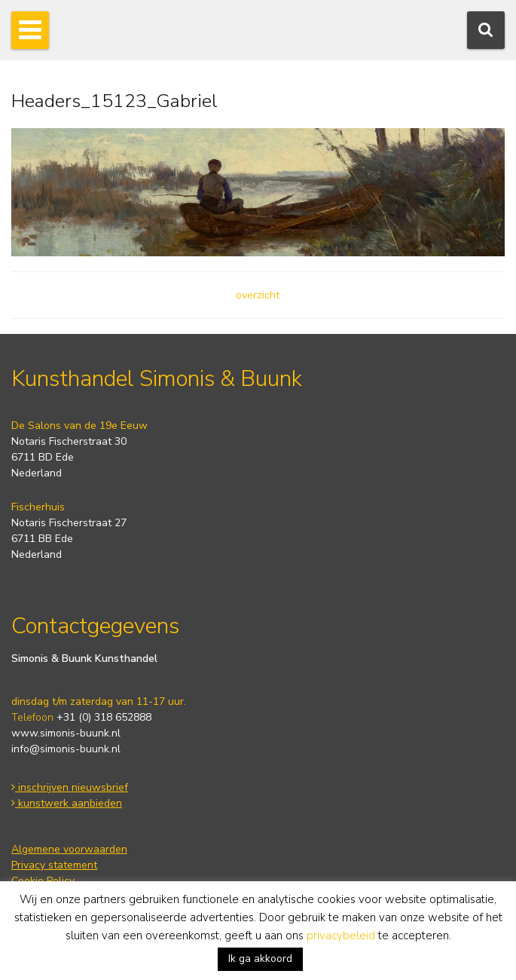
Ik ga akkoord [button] (260, 959)
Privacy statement (54, 865)
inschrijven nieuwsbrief (70, 787)
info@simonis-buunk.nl (66, 749)
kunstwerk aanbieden (67, 803)
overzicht (258, 295)
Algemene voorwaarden (69, 849)
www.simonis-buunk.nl (66, 733)
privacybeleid (341, 936)
